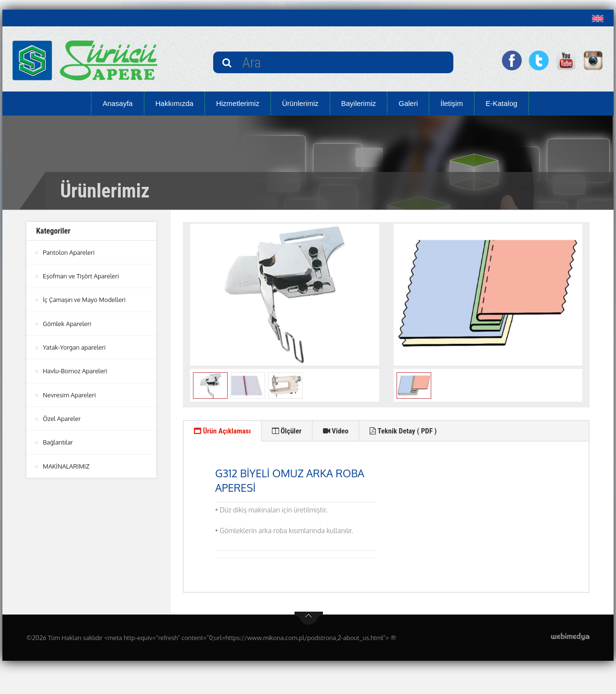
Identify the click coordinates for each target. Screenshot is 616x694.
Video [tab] (346, 432)
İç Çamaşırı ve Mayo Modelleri (85, 300)
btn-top (309, 620)
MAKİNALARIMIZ (66, 465)
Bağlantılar (58, 441)
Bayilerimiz (359, 103)
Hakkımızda (174, 103)
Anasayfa (118, 103)
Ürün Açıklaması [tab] (225, 432)
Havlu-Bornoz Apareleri (76, 370)
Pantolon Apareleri (69, 252)
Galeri (408, 103)
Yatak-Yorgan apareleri (75, 347)
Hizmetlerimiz (238, 103)
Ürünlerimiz (300, 103)
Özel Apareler (62, 418)
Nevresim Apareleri (70, 394)
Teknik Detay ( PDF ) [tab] (418, 432)
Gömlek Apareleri (67, 323)
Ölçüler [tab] (294, 432)
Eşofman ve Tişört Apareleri (81, 276)
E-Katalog (501, 103)
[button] (600, 18)
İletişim (452, 103)
